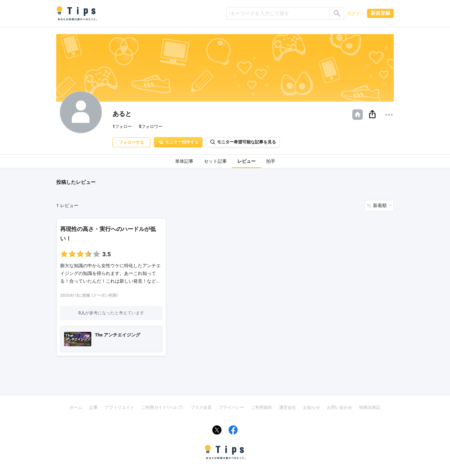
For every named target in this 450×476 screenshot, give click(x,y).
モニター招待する (178, 142)
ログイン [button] (356, 13)
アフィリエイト (120, 407)
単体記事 (184, 161)
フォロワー (151, 127)
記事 (94, 407)
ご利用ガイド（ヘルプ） (162, 407)
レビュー (246, 161)
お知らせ (311, 407)
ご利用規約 (262, 407)
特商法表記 (370, 407)
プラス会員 (201, 407)
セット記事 (215, 161)
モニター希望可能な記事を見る (243, 142)
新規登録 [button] (380, 13)
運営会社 (288, 407)
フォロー (122, 127)
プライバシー (231, 407)
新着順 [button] (380, 205)
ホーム (76, 407)
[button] (372, 115)
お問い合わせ (340, 407)
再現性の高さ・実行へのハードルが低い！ (108, 234)
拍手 (271, 161)
